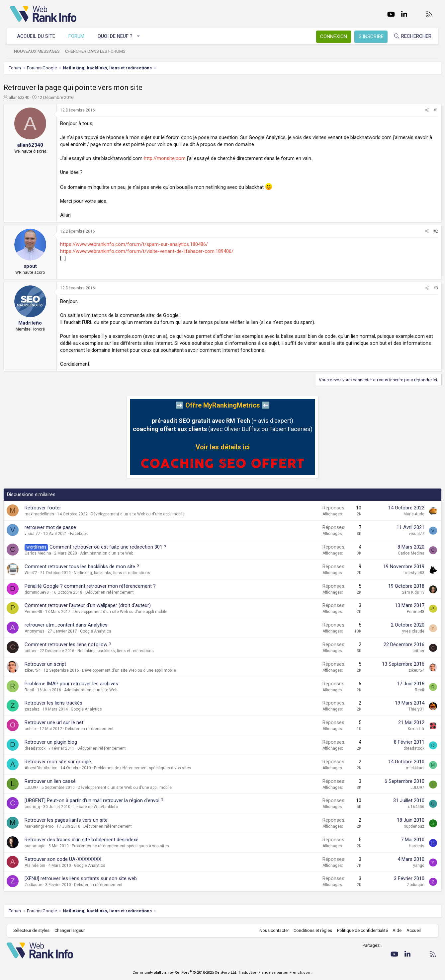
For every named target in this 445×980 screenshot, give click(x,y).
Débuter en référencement (116, 592)
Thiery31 (410, 709)
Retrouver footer (49, 508)
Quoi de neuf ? (118, 36)
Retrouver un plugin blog (57, 742)
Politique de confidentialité (359, 930)
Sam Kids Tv (406, 592)
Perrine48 (40, 612)
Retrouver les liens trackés (60, 703)
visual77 (39, 534)
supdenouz (407, 826)
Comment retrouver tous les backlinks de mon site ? (89, 566)
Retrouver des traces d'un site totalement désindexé (88, 840)
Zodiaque (40, 885)
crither (37, 651)
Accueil (410, 930)
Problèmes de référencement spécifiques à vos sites (149, 768)
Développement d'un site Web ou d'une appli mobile (144, 514)
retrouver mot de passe (57, 527)
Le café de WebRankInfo (102, 807)
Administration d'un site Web (113, 553)
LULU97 (38, 788)
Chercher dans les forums (99, 51)
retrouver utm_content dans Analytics (73, 625)
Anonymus (41, 631)
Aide (394, 930)
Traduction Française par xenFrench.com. (275, 973)
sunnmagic (42, 846)
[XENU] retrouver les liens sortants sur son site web (87, 878)
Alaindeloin (42, 866)
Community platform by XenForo (185, 973)
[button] (142, 36)
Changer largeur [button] (73, 930)
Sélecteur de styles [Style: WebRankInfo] (35, 930)
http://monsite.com (171, 158)
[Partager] (420, 110)
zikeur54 (39, 670)
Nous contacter (271, 930)
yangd (412, 866)
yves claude (407, 631)
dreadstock (42, 748)
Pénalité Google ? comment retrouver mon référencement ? (97, 586)
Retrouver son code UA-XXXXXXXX (70, 859)
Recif (36, 690)
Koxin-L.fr (409, 729)
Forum (80, 36)
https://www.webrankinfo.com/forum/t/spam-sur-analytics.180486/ (141, 244)
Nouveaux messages (40, 51)
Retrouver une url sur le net (61, 722)
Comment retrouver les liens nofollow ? (75, 644)
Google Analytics (102, 631)
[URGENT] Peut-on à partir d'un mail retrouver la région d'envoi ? (101, 800)
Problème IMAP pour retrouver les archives (78, 684)
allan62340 (26, 97)
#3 (429, 288)
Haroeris (410, 846)
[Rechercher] (409, 36)
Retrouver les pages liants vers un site (73, 820)
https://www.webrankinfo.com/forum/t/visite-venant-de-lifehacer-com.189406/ (153, 251)
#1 (429, 110)
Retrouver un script (52, 664)
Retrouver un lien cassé (57, 781)
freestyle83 (407, 573)
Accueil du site (39, 36)
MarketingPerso (46, 826)
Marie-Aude (407, 514)
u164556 (410, 807)
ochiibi (37, 729)
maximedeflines (46, 514)
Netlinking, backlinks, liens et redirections (119, 573)
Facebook (86, 534)
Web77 (38, 573)
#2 (429, 231)
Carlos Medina (44, 553)
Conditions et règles (310, 930)
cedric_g (39, 807)
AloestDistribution (48, 768)
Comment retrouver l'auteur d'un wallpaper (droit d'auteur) (94, 605)
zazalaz (39, 709)
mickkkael (408, 768)
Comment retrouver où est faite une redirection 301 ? (115, 547)
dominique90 (43, 592)
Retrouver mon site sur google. (65, 762)
